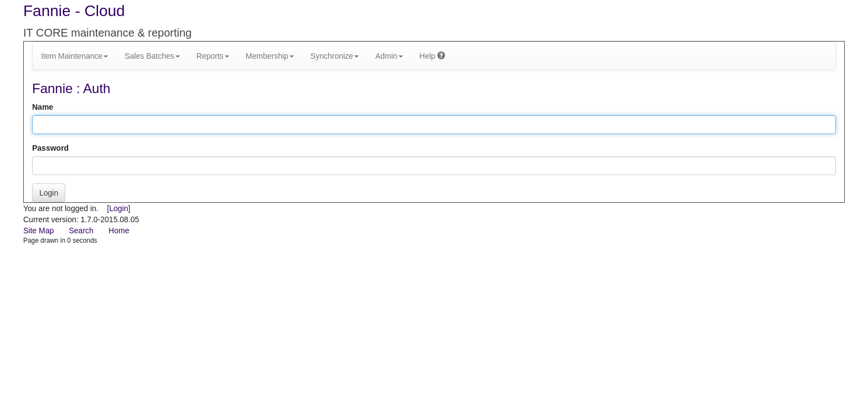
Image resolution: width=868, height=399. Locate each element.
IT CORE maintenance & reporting (107, 33)
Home (119, 231)
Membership (270, 56)
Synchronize (335, 56)
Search (81, 231)
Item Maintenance (74, 56)
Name (43, 107)
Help (433, 56)
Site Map (38, 231)
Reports (213, 56)
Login (49, 193)
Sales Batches (152, 56)
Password (50, 148)
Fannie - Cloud (74, 11)
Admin (389, 56)
